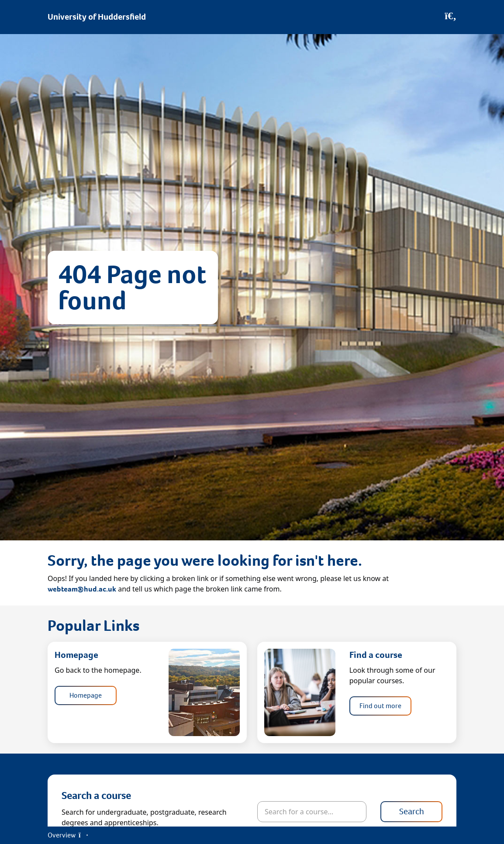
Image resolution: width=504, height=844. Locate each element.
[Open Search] (450, 17)
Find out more (380, 706)
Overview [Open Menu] (68, 835)
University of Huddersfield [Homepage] (97, 17)
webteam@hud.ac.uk (82, 589)
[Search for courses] (312, 812)
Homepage (86, 695)
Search (412, 811)
